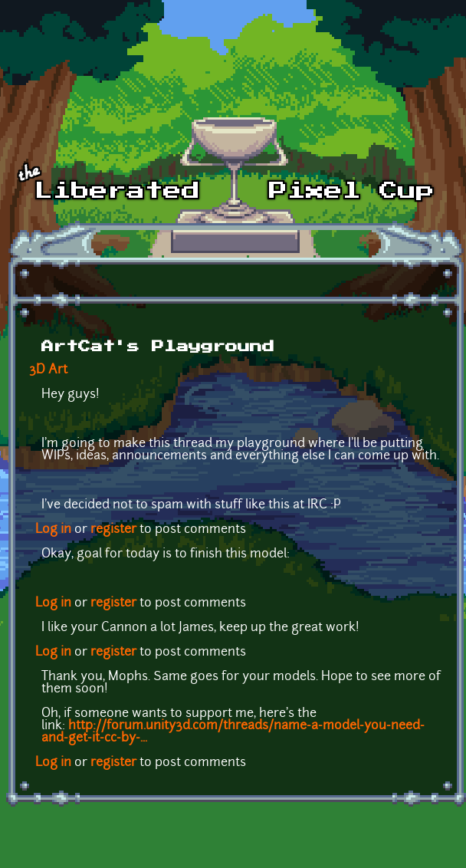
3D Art (48, 370)
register (113, 530)
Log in (53, 530)
